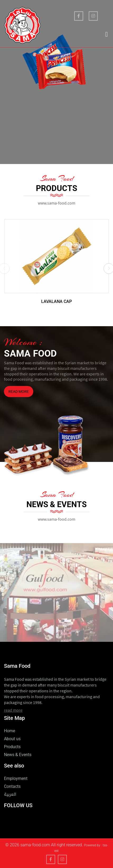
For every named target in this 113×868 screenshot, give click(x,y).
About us (12, 739)
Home (10, 731)
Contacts (12, 786)
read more (19, 392)
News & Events (18, 755)
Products (12, 747)
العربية (10, 795)
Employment (16, 778)
